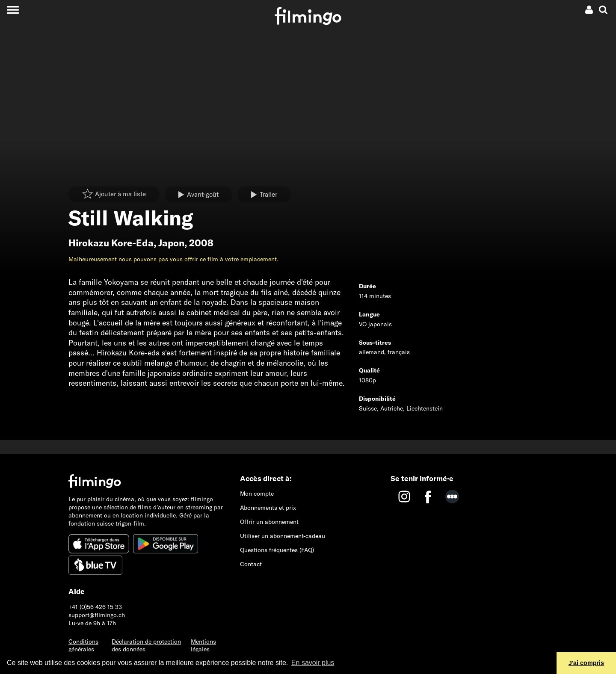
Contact (251, 564)
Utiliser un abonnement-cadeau (283, 536)
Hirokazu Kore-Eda (111, 243)
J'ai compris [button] (586, 663)
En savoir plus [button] (313, 663)
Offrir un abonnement (269, 522)
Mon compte (257, 494)
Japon (171, 243)
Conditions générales (83, 646)
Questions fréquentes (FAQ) (277, 550)
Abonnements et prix (268, 508)
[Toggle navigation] (13, 10)
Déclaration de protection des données (146, 646)
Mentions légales (203, 646)
